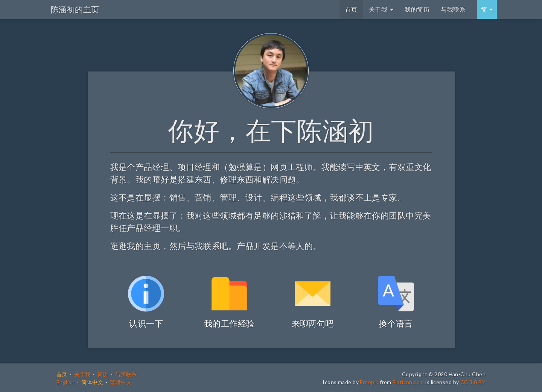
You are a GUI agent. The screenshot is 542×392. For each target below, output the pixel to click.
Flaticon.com (408, 382)
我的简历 (417, 9)
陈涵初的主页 (75, 9)
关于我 (381, 9)
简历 (103, 374)
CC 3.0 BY (473, 382)
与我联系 (453, 9)
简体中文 (92, 382)
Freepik (369, 382)
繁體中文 (121, 382)
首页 (351, 9)
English (65, 382)
